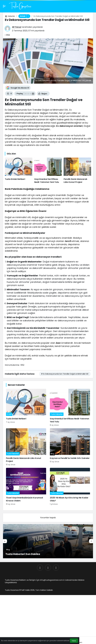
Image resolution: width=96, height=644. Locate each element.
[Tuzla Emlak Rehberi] (19, 171)
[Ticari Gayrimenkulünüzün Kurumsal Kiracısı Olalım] (26, 487)
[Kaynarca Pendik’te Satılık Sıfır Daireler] (70, 447)
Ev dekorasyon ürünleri (69, 126)
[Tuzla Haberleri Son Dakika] (48, 541)
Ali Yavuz (17, 27)
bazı (58, 343)
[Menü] (4, 6)
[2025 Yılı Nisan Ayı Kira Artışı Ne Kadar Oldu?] (70, 487)
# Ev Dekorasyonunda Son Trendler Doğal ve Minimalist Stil (65, 374)
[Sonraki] (91, 541)
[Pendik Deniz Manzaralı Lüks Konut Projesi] (77, 171)
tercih (68, 241)
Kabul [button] (74, 641)
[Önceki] (5, 541)
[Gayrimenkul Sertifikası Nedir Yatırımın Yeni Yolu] (48, 171)
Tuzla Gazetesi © (13, 590)
